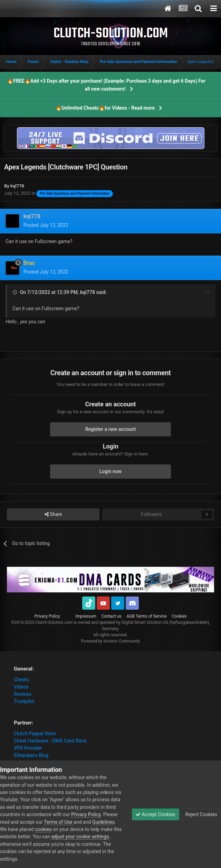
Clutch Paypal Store (35, 733)
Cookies (179, 616)
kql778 (88, 292)
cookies (43, 829)
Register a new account (110, 429)
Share (53, 514)
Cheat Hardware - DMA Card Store (50, 741)
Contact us (112, 616)
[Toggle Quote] (16, 292)
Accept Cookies (156, 814)
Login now (110, 471)
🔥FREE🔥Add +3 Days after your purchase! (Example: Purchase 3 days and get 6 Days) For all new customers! (106, 85)
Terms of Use (58, 822)
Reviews (23, 694)
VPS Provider (28, 748)
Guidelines (103, 822)
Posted (46, 225)
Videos (21, 687)
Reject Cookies (201, 814)
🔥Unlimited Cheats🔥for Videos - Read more (105, 108)
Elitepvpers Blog (31, 755)
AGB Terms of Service (147, 616)
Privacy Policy (47, 616)
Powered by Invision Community (111, 641)
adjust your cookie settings (80, 837)
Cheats (21, 680)
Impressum (86, 616)
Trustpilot (24, 701)
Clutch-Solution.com (54, 622)
